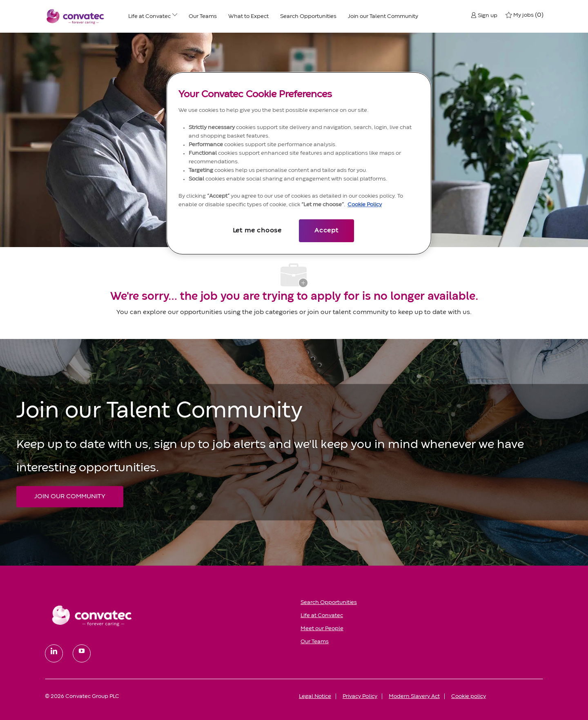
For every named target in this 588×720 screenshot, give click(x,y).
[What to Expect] (248, 16)
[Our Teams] (203, 16)
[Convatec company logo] (76, 16)
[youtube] (82, 653)
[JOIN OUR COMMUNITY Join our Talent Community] (70, 497)
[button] (484, 15)
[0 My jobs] (524, 15)
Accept (326, 231)
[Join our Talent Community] (383, 16)
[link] (167, 615)
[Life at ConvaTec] (149, 16)
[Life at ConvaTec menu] (175, 16)
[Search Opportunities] (308, 16)
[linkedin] (54, 653)
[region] (299, 163)
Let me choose (257, 231)
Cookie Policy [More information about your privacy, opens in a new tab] (365, 205)
